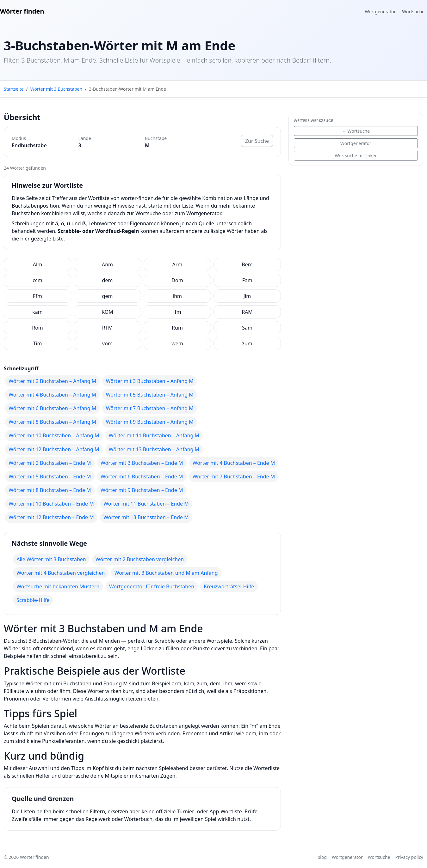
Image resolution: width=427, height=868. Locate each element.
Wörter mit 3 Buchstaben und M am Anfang (166, 573)
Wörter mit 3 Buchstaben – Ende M (142, 463)
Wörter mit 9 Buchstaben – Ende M (142, 490)
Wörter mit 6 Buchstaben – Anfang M (52, 408)
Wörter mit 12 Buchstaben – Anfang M (54, 449)
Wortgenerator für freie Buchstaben (152, 586)
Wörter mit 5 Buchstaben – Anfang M (150, 395)
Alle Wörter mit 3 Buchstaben (51, 559)
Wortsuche (413, 12)
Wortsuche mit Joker (356, 156)
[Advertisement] (356, 215)
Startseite (14, 89)
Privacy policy (409, 857)
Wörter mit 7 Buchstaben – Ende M (234, 476)
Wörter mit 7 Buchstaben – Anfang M (150, 408)
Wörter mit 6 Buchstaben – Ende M (142, 476)
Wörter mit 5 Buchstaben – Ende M (50, 476)
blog (322, 857)
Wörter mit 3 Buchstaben (56, 89)
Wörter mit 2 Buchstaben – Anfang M (52, 381)
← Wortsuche (356, 131)
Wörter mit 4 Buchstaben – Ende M (234, 463)
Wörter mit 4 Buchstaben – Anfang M (52, 395)
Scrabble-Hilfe (33, 600)
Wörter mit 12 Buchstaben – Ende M (51, 517)
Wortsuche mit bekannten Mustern (58, 586)
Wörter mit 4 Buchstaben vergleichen (61, 573)
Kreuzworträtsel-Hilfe (229, 586)
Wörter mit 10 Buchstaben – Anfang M (54, 435)
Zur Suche (257, 141)
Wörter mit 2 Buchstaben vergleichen (140, 559)
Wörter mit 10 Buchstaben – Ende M (51, 504)
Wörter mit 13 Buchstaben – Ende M (146, 517)
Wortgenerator (381, 12)
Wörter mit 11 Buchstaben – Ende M (146, 504)
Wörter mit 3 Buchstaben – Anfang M (150, 381)
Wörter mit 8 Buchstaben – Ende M (50, 490)
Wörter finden (22, 11)
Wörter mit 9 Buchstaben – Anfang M (150, 422)
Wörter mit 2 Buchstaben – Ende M (50, 463)
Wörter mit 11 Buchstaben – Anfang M (154, 435)
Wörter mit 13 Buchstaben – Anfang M (154, 449)
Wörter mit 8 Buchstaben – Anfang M (52, 422)
